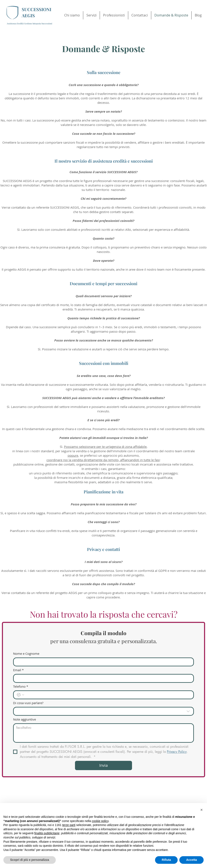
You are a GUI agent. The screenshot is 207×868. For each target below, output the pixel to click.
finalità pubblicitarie (47, 833)
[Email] (102, 678)
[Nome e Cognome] (102, 662)
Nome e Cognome (26, 653)
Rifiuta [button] (166, 860)
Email (18, 670)
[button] (202, 810)
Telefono (21, 686)
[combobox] (103, 711)
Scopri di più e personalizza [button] (30, 860)
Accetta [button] (191, 860)
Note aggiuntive (25, 719)
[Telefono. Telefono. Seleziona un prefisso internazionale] (20, 695)
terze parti (69, 825)
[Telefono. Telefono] (108, 695)
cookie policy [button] (100, 821)
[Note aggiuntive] (103, 733)
